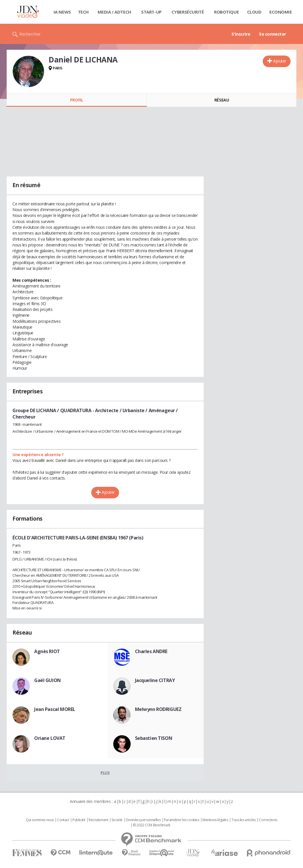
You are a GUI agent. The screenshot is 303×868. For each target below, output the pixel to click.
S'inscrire (241, 34)
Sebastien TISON (154, 738)
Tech (83, 12)
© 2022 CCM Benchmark (152, 825)
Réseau (222, 100)
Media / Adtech (114, 12)
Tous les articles (244, 820)
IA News (62, 12)
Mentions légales (215, 820)
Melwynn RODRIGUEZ (158, 709)
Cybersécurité (188, 12)
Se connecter (273, 34)
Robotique (226, 12)
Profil (77, 100)
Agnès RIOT (47, 651)
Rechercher (30, 34)
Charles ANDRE (151, 651)
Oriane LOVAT (50, 738)
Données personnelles (143, 820)
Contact (63, 820)
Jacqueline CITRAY (155, 680)
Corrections (268, 820)
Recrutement (98, 820)
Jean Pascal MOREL (55, 709)
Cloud (254, 12)
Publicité (79, 820)
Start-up (151, 12)
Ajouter (280, 61)
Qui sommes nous (40, 820)
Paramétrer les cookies (182, 820)
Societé (117, 820)
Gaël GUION (48, 680)
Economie (281, 12)
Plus (105, 773)
